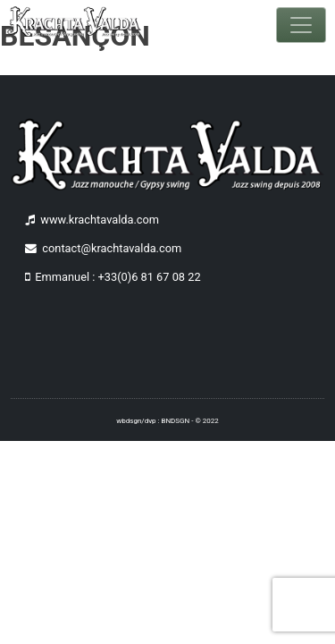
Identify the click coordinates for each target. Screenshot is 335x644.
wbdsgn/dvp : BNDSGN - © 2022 (167, 421)
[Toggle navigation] (301, 25)
